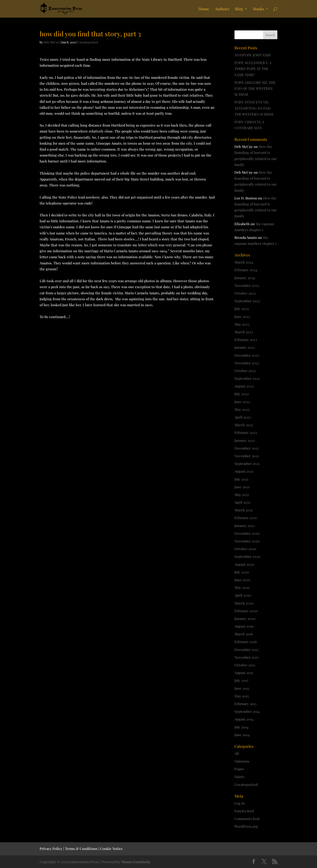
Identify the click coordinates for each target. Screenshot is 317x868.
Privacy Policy (51, 849)
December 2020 (247, 533)
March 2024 (244, 262)
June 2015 (242, 688)
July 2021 (241, 479)
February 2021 (246, 518)
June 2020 (242, 580)
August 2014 (244, 719)
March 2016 (244, 634)
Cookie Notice (111, 849)
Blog (239, 9)
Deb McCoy (52, 42)
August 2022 (244, 386)
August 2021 (244, 471)
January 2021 (244, 526)
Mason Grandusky (136, 862)
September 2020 (247, 556)
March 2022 (244, 425)
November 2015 (246, 657)
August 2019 (244, 626)
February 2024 (246, 270)
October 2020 (245, 549)
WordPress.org (246, 826)
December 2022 (247, 355)
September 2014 (247, 711)
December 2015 (246, 650)
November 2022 (247, 363)
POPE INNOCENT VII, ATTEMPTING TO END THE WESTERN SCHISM (254, 108)
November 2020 (247, 541)
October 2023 (245, 293)
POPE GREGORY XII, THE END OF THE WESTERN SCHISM (255, 88)
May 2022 (242, 409)
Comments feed (247, 819)
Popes (239, 769)
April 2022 (243, 417)
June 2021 (242, 487)
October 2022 (245, 371)
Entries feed (244, 811)
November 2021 (247, 456)
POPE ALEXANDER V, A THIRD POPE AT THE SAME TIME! (253, 69)
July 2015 (241, 680)
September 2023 (247, 301)
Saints (239, 777)
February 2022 (246, 432)
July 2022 (242, 394)
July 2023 (241, 309)
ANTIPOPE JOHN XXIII (253, 55)
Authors (222, 9)
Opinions (242, 761)
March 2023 (244, 332)
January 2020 (245, 618)
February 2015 (245, 704)
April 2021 (242, 502)
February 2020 (246, 611)
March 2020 (244, 603)
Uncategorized (88, 42)
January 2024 (245, 278)
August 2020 (244, 564)
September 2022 (247, 378)
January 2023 (245, 347)
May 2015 (242, 696)
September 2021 (247, 463)
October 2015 (245, 665)
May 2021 (242, 495)
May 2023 (242, 324)
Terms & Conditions (81, 849)
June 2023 (242, 316)
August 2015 (244, 673)
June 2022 (242, 402)
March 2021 (244, 510)
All (237, 753)
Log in (240, 803)
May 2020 (242, 587)
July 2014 (241, 727)
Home (204, 9)
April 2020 (243, 595)
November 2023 (247, 285)
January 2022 (245, 440)
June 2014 (242, 735)
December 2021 (247, 448)
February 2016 (246, 642)
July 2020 (242, 572)
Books (259, 9)
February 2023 (246, 340)
